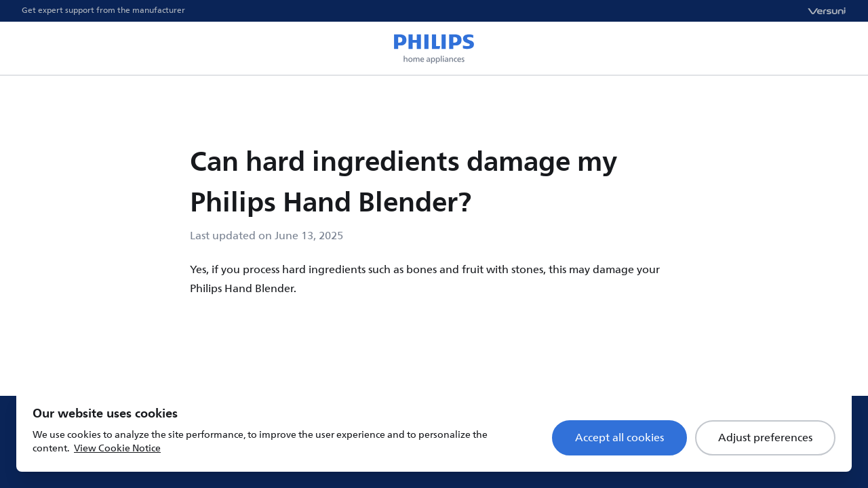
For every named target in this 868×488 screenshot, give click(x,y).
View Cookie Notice (117, 448)
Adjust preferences (765, 438)
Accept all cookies (619, 438)
